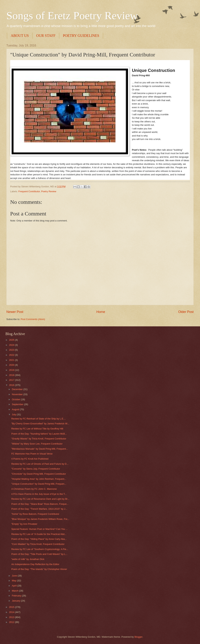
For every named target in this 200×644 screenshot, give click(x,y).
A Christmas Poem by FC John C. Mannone (34, 489)
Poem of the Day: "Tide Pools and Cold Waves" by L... (39, 554)
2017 (12, 380)
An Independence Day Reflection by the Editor (35, 564)
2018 (12, 375)
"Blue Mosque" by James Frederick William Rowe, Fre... (40, 519)
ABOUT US (20, 36)
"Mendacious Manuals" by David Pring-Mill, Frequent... (40, 449)
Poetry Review (49, 191)
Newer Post (15, 312)
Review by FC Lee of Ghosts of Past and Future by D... (40, 464)
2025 (12, 340)
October (16, 399)
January (16, 601)
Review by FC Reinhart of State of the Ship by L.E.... (39, 419)
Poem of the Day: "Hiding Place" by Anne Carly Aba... (39, 539)
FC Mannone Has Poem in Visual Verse (32, 454)
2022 (12, 355)
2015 (12, 607)
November (18, 394)
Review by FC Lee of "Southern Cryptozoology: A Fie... (40, 549)
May (14, 581)
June (15, 576)
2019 (12, 370)
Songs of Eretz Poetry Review (72, 16)
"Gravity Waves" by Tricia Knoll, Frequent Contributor (39, 439)
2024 (12, 345)
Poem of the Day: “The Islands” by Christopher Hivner (39, 569)
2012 (12, 622)
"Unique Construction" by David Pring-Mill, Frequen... (39, 484)
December (18, 389)
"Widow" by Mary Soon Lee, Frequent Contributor (37, 444)
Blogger (138, 637)
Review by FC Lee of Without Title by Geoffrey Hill (37, 429)
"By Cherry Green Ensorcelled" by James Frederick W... (40, 424)
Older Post (186, 312)
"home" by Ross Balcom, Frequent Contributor (35, 514)
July (14, 414)
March (15, 591)
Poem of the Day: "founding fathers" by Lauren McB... (39, 434)
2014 (12, 612)
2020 (12, 365)
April (14, 586)
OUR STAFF (46, 36)
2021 (12, 360)
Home (101, 312)
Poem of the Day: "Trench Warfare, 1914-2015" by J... (39, 509)
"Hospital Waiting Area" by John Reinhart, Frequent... (39, 479)
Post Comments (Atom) (33, 319)
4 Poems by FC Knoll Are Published (30, 459)
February (17, 596)
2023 (12, 350)
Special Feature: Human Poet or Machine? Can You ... (39, 529)
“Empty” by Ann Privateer (24, 524)
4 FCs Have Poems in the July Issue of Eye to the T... (39, 494)
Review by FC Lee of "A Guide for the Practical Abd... (39, 534)
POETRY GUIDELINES (81, 36)
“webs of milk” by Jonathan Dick (28, 559)
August (16, 409)
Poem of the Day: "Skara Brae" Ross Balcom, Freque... (40, 504)
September (18, 404)
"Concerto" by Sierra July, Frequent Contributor (36, 469)
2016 (12, 385)
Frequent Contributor (29, 191)
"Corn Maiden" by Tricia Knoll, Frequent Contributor (38, 544)
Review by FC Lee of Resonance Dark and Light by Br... (40, 499)
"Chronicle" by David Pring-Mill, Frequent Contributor (39, 474)
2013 (12, 617)
